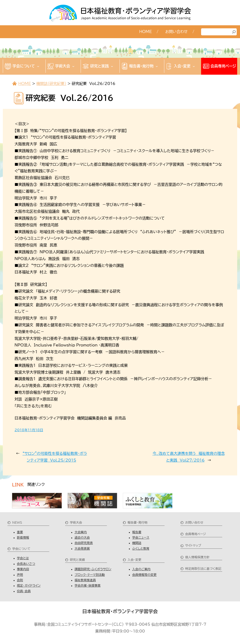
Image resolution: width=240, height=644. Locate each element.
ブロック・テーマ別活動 (90, 575)
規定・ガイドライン (29, 586)
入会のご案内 (141, 569)
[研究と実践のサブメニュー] (112, 66)
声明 (20, 575)
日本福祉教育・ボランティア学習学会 (120, 611)
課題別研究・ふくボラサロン (93, 569)
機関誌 (137, 543)
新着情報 (23, 538)
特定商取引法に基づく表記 (203, 569)
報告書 (137, 532)
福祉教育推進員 (85, 580)
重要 (20, 532)
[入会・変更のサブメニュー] (194, 66)
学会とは (23, 558)
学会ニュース (141, 538)
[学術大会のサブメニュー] (73, 66)
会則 (20, 580)
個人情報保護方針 (197, 557)
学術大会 (76, 523)
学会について (21, 549)
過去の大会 (82, 538)
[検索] (234, 32)
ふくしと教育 (141, 549)
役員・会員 (24, 591)
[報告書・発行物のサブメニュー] (157, 66)
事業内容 (23, 569)
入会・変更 (134, 560)
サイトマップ (193, 546)
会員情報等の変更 (144, 575)
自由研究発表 (84, 543)
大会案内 (81, 532)
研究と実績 (77, 560)
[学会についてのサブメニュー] (38, 66)
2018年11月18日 (29, 430)
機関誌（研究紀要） (51, 84)
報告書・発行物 (137, 523)
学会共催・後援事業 (88, 586)
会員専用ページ (195, 534)
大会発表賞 (82, 549)
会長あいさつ (26, 564)
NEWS (17, 523)
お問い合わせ (194, 523)
